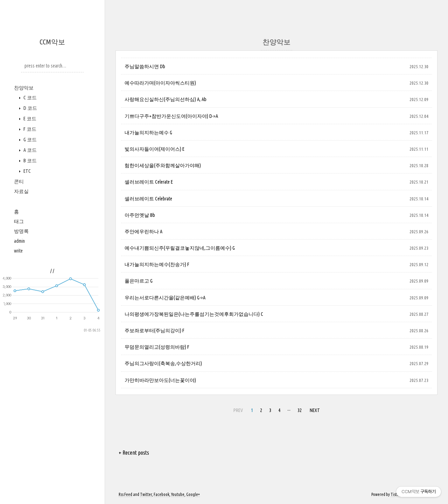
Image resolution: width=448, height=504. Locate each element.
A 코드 (30, 150)
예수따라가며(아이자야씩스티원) (160, 83)
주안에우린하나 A (143, 232)
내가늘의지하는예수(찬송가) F (157, 264)
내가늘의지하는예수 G (148, 133)
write (18, 251)
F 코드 (29, 129)
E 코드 (29, 119)
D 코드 (30, 108)
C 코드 (30, 98)
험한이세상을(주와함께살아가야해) (163, 165)
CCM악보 (52, 42)
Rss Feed (125, 494)
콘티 (19, 182)
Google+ (193, 494)
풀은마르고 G (139, 281)
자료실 (21, 191)
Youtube (178, 494)
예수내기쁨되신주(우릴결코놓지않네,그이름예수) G (180, 248)
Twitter (146, 494)
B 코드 (30, 161)
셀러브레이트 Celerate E (149, 182)
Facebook (162, 494)
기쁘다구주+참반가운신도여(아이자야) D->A (171, 116)
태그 (19, 221)
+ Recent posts (134, 453)
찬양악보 (24, 88)
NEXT (315, 410)
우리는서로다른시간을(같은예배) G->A (165, 298)
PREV (238, 410)
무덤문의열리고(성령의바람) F (157, 347)
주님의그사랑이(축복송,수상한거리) (163, 363)
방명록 (21, 231)
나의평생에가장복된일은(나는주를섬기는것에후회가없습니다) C (194, 314)
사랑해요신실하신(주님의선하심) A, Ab (166, 99)
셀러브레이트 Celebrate (148, 199)
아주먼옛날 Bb (140, 215)
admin (19, 241)
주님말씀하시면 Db (145, 66)
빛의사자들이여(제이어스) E (155, 149)
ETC (27, 171)
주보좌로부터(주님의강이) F (155, 331)
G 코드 (30, 140)
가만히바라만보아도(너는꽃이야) (160, 380)
